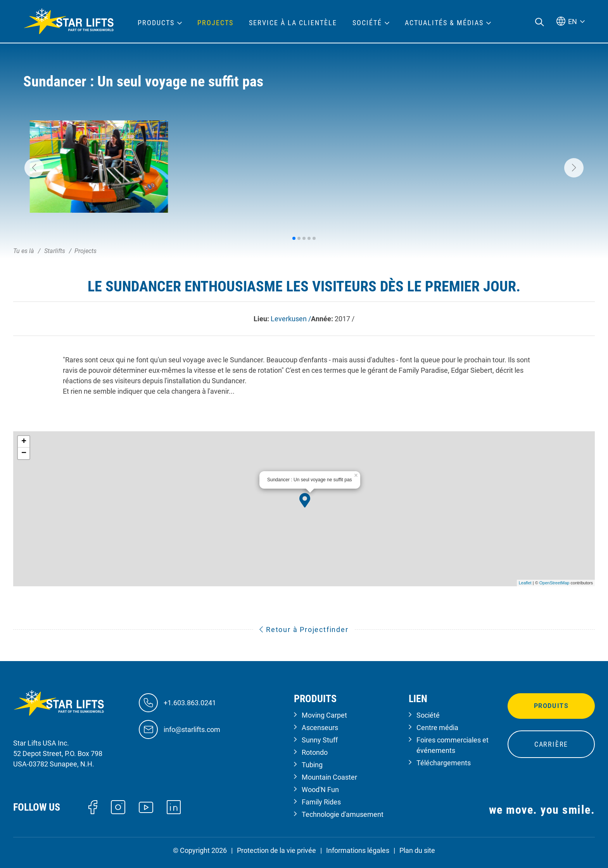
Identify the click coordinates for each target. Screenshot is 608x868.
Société (428, 715)
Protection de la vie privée (276, 850)
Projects (215, 23)
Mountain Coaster (329, 777)
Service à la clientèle (293, 23)
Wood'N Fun (320, 790)
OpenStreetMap (554, 583)
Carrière (551, 744)
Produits (551, 706)
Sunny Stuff (320, 740)
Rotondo (315, 752)
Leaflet (525, 583)
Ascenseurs (320, 728)
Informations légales (358, 850)
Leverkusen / (291, 319)
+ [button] (24, 442)
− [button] (24, 453)
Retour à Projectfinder (304, 629)
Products (156, 23)
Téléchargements (444, 763)
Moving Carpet (324, 715)
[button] (34, 168)
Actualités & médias (444, 23)
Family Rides (321, 802)
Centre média (437, 728)
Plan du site (417, 850)
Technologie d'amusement (343, 814)
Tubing (312, 765)
